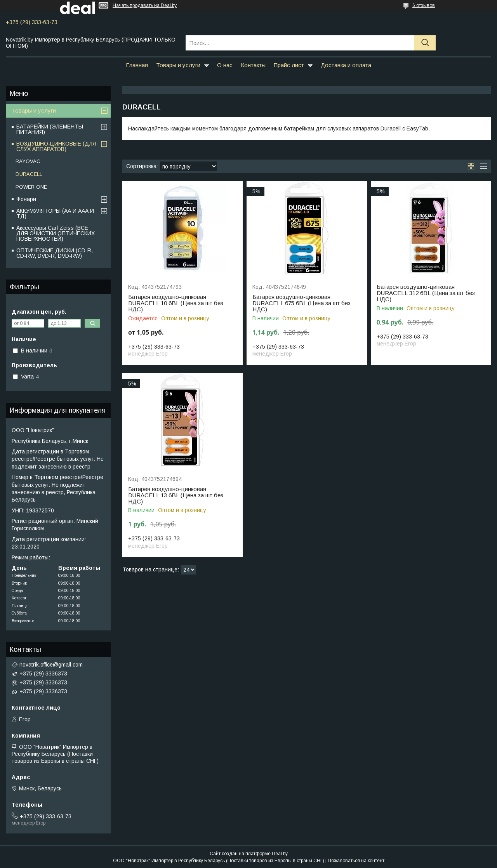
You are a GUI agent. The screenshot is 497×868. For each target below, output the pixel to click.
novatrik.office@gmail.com (51, 665)
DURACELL (29, 174)
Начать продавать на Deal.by (145, 5)
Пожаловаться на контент (356, 861)
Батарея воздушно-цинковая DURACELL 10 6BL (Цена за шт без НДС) (176, 303)
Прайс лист (289, 65)
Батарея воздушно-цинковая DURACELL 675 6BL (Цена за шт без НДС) (302, 303)
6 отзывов (424, 5)
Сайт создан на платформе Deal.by (249, 854)
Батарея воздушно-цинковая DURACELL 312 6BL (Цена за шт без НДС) (426, 293)
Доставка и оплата (346, 65)
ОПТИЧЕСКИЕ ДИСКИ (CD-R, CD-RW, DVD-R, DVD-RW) (55, 253)
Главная (137, 65)
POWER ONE (31, 187)
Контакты (253, 65)
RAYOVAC (28, 161)
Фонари (26, 199)
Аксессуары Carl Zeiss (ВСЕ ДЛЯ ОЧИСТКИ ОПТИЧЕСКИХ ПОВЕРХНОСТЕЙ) (56, 233)
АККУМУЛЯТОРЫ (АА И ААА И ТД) (55, 214)
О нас (225, 65)
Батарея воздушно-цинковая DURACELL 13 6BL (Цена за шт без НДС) (176, 495)
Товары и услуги (178, 65)
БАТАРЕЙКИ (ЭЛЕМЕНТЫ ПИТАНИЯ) (50, 129)
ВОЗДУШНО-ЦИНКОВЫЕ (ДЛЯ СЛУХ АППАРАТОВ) (56, 146)
